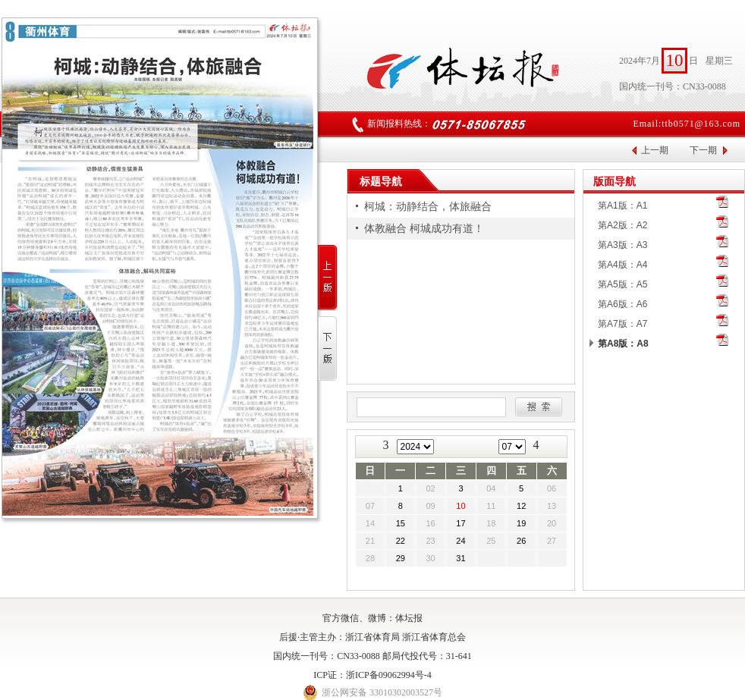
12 (521, 506)
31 (461, 558)
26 (521, 541)
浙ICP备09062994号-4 (389, 675)
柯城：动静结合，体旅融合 (428, 206)
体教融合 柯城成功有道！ (424, 228)
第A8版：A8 (623, 344)
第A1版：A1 (622, 206)
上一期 (655, 150)
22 (401, 541)
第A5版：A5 (622, 284)
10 (461, 506)
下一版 (328, 349)
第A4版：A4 (622, 265)
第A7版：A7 (622, 324)
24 (461, 541)
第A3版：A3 (622, 245)
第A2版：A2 (622, 225)
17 (461, 523)
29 (401, 558)
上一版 (328, 278)
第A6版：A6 (622, 304)
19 (521, 523)
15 (401, 523)
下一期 (703, 150)
